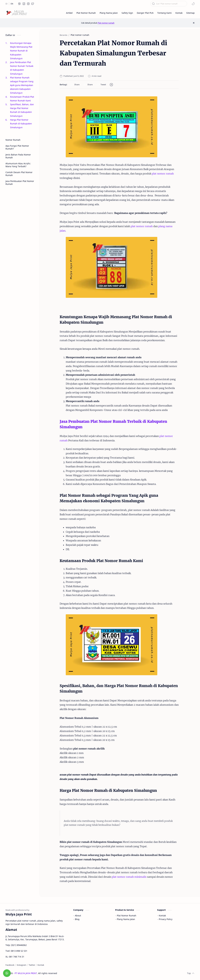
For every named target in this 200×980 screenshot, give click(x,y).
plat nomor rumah (163, 174)
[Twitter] (32, 965)
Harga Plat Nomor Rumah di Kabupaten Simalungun (21, 124)
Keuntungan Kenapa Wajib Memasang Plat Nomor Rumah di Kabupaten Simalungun (21, 51)
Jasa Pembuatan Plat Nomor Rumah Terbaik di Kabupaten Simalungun (22, 68)
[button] (20, 4)
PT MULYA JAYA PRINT (26, 973)
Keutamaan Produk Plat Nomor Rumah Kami (22, 99)
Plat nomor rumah (106, 23)
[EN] (12, 4)
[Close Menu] (194, 23)
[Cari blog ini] (169, 4)
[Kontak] (41, 965)
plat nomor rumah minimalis (129, 877)
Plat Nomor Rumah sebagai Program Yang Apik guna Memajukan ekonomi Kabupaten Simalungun (22, 85)
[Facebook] (10, 965)
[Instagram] (22, 965)
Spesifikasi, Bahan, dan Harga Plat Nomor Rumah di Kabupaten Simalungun (22, 110)
